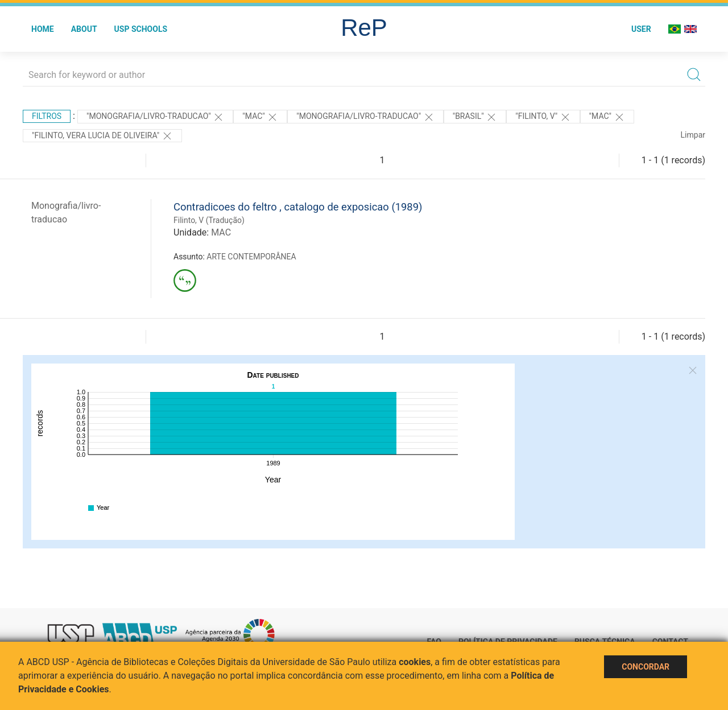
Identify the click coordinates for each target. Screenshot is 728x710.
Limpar (693, 135)
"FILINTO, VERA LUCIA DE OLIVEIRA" (102, 136)
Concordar (646, 667)
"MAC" (260, 117)
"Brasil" (475, 117)
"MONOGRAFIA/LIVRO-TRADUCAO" (155, 117)
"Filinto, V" (543, 117)
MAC (221, 232)
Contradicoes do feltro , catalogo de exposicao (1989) (298, 207)
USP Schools (141, 29)
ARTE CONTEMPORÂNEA (251, 257)
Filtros (47, 116)
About (84, 29)
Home (43, 29)
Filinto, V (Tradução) (209, 220)
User (641, 29)
